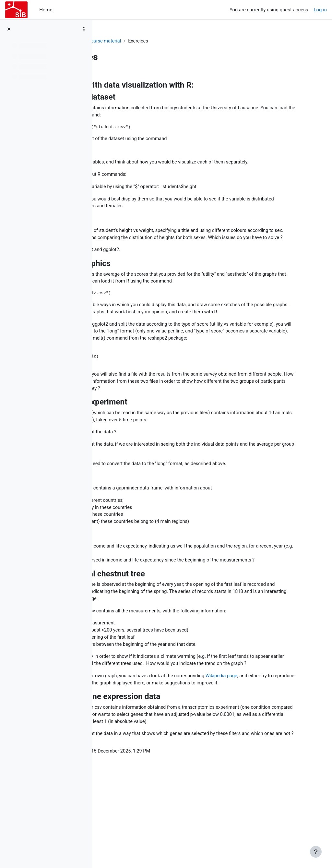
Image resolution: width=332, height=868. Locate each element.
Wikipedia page (290, 738)
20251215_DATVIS (125, 41)
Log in (320, 10)
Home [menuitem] (46, 10)
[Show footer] (316, 852)
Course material (169, 41)
